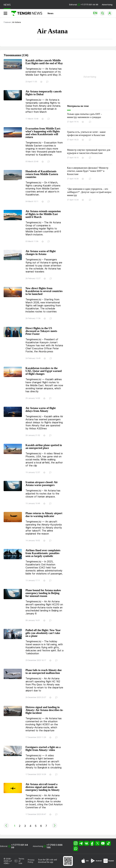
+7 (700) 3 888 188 (55, 846)
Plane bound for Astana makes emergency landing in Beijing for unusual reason (43, 593)
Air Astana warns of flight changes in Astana (41, 253)
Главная (7, 22)
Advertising (107, 5)
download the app (46, 862)
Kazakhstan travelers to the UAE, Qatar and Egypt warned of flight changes (44, 371)
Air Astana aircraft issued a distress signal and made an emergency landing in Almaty (43, 787)
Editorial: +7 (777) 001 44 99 (84, 5)
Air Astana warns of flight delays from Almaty (41, 410)
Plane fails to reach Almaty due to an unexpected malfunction (44, 672)
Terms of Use (21, 861)
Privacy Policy (31, 861)
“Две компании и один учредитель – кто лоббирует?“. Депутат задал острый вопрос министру (89, 192)
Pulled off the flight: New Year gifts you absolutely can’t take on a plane (43, 633)
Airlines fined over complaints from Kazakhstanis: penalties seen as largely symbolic (43, 553)
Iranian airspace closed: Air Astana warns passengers (42, 484)
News (51, 13)
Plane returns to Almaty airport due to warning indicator (44, 515)
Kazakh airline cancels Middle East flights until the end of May (44, 62)
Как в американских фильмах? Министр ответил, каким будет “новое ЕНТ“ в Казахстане (88, 171)
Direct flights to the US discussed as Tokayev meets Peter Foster (41, 331)
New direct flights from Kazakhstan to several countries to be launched (44, 291)
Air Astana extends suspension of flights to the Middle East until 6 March (43, 214)
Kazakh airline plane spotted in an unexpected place (44, 447)
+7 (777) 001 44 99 (20, 846)
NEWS (7, 5)
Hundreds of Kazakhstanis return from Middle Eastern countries (42, 174)
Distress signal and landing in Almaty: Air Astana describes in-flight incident (44, 710)
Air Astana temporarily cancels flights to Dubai (44, 93)
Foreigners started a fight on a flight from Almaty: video (43, 749)
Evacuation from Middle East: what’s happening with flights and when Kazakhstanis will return (43, 133)
